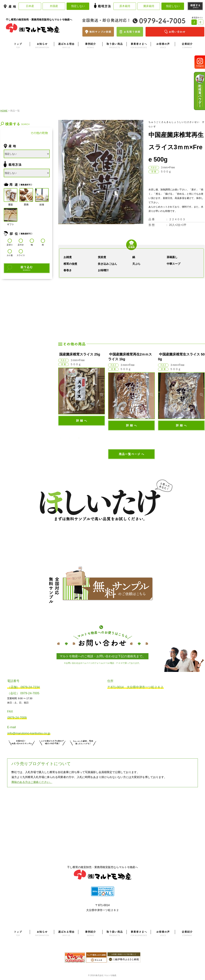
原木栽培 (125, 6)
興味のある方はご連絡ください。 (32, 782)
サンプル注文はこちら (22, 750)
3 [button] (79, 438)
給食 (42, 195)
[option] (82, 389)
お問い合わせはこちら (83, 750)
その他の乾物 (39, 133)
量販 (11, 195)
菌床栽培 (149, 6)
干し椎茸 (13, 133)
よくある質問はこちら (102, 804)
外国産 (54, 6)
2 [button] (70, 438)
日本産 (30, 6)
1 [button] (61, 438)
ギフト (11, 215)
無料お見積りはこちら (52, 750)
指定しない (78, 6)
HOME (4, 111)
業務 (26, 195)
